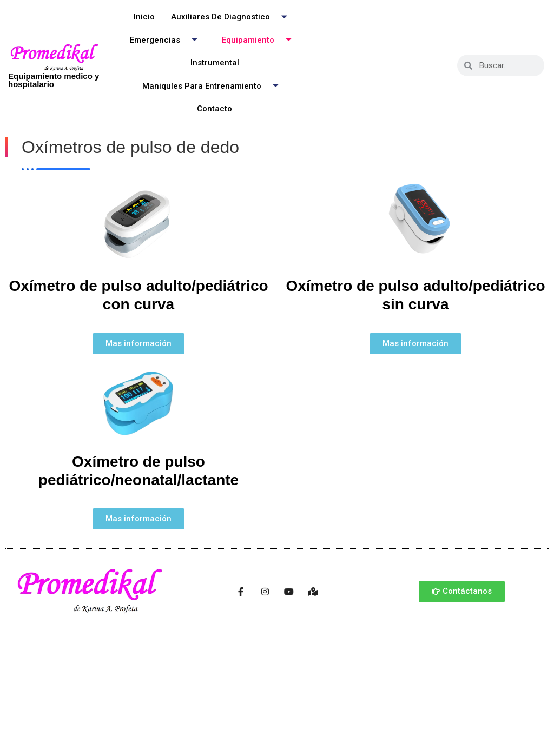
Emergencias (168, 40)
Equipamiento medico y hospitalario (54, 80)
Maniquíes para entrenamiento (215, 86)
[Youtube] (289, 592)
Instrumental (215, 63)
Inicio (144, 17)
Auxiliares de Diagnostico (233, 17)
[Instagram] (265, 592)
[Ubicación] (313, 592)
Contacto (215, 109)
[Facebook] (241, 592)
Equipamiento (261, 40)
